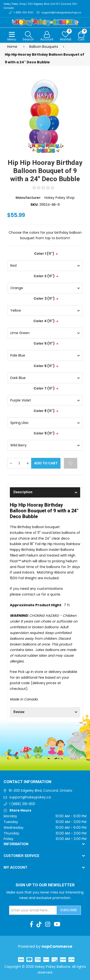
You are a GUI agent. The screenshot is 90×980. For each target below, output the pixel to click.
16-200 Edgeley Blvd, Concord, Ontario (40, 790)
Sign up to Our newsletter (45, 885)
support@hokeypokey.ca (30, 797)
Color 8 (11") (44, 411)
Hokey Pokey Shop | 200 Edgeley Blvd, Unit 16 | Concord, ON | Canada (40, 6)
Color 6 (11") (44, 366)
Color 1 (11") (44, 254)
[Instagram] (48, 924)
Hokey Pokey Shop (60, 198)
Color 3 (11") (44, 298)
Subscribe (69, 910)
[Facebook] (31, 924)
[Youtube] (57, 924)
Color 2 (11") (44, 276)
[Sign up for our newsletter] (33, 910)
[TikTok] (39, 924)
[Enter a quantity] (19, 463)
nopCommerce (57, 946)
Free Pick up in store (27, 672)
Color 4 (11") (44, 321)
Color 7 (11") (44, 388)
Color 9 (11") (44, 433)
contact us (31, 594)
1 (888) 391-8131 (22, 804)
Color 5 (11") (44, 343)
